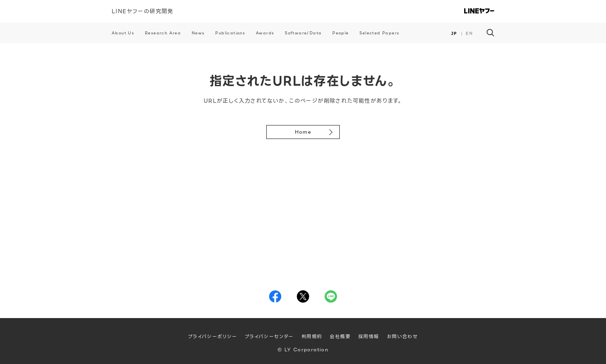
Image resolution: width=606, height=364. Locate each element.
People (340, 33)
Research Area (163, 33)
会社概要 (340, 336)
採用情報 (369, 336)
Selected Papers (379, 33)
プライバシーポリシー (213, 336)
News (198, 33)
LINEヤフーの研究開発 (143, 11)
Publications (230, 33)
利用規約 (312, 336)
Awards (265, 33)
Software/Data (303, 33)
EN (469, 33)
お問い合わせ (402, 336)
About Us (123, 33)
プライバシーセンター (269, 336)
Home (303, 132)
